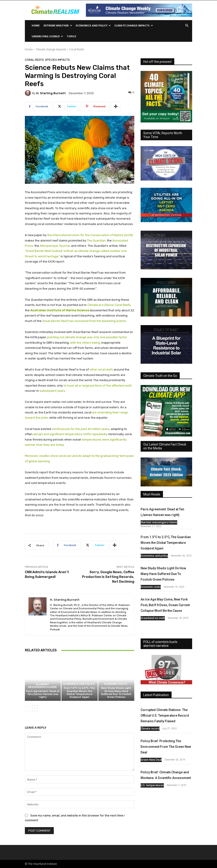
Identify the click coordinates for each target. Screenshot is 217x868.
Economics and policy (93, 25)
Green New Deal (151, 760)
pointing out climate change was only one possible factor (87, 337)
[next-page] (35, 708)
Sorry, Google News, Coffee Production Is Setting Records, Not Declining (108, 577)
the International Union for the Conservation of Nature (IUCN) (90, 235)
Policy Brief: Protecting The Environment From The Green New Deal (166, 747)
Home (36, 25)
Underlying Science (47, 36)
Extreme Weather (58, 25)
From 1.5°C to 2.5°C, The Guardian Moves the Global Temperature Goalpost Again (79, 693)
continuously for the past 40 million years (81, 429)
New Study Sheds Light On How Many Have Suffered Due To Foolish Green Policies (116, 693)
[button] (187, 26)
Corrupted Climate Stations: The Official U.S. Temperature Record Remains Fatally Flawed (165, 716)
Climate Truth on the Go (160, 376)
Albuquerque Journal (55, 246)
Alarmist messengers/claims (42, 686)
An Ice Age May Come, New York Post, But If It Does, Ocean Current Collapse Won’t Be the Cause (165, 605)
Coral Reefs (77, 49)
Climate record (150, 728)
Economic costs (116, 684)
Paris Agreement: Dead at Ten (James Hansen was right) (43, 694)
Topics (71, 36)
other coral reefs (101, 369)
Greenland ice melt (153, 618)
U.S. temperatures (152, 785)
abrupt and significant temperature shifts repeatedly (70, 434)
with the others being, (85, 343)
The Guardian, (97, 240)
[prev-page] (28, 708)
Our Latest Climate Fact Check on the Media (165, 446)
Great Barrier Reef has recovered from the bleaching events (84, 321)
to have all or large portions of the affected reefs (98, 386)
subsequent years (52, 391)
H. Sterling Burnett (51, 93)
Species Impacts (57, 60)
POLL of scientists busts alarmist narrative (160, 644)
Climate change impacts (134, 25)
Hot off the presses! (157, 62)
